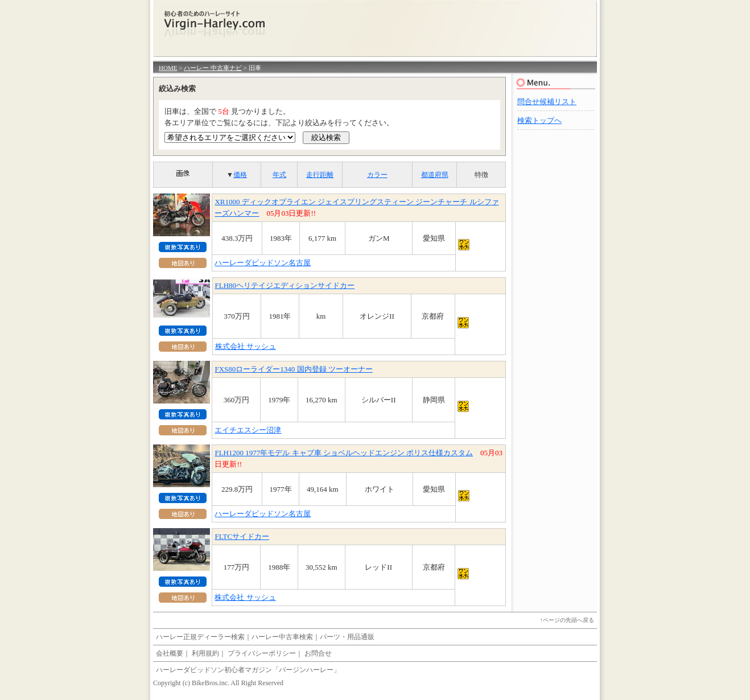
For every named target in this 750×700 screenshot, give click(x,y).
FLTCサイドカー (242, 536)
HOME (168, 68)
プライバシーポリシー (262, 653)
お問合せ (318, 653)
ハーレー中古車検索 (282, 637)
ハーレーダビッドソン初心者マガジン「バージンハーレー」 (248, 670)
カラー (377, 175)
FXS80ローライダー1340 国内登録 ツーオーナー (293, 369)
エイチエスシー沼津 (248, 430)
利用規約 (205, 653)
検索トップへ (539, 120)
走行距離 (320, 175)
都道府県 (435, 175)
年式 (279, 175)
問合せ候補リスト (547, 102)
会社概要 (170, 653)
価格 (240, 175)
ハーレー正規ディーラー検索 (200, 637)
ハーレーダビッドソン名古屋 (263, 263)
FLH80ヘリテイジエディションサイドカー (285, 285)
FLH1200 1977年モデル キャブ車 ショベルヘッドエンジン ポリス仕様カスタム (344, 453)
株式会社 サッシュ (246, 346)
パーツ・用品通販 (347, 637)
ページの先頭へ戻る (568, 620)
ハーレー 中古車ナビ (213, 68)
